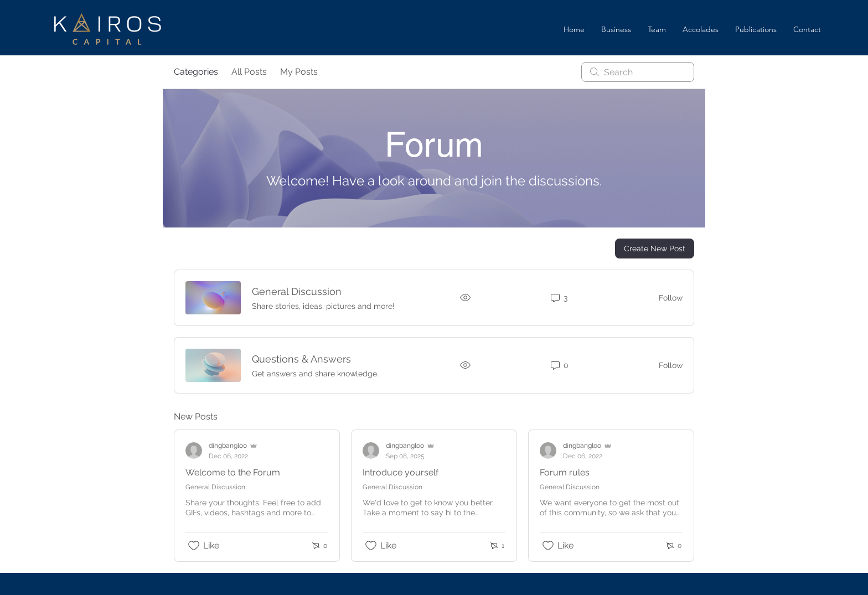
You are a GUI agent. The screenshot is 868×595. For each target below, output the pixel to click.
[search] (638, 72)
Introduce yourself (401, 472)
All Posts (249, 72)
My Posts (299, 72)
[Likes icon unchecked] (194, 546)
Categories (196, 72)
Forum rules (565, 472)
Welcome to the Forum (233, 472)
